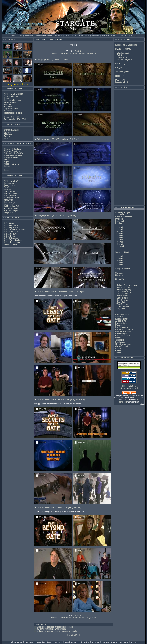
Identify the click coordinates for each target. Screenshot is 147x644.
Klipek (7, 162)
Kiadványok (120, 82)
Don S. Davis (122, 300)
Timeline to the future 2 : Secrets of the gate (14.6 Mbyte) (61, 400)
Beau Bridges (122, 302)
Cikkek (118, 350)
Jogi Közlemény (11, 109)
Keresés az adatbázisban (126, 45)
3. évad (120, 231)
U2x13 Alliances (11, 238)
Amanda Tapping (124, 289)
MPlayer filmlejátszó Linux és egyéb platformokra (57, 631)
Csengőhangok (122, 346)
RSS (12, 117)
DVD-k (118, 80)
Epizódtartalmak (122, 315)
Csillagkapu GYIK (123, 336)
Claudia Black (122, 298)
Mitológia (8, 134)
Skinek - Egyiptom (12, 151)
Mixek (7, 160)
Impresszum (9, 185)
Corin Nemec (122, 294)
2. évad (120, 229)
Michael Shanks (123, 287)
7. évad (120, 240)
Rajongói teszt (10, 196)
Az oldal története (11, 208)
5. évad (120, 236)
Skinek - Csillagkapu (13, 149)
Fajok (118, 64)
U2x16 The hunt (11, 232)
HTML (18, 117)
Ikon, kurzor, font (71, 53)
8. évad (120, 242)
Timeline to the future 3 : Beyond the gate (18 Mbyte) (59, 508)
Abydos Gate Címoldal (14, 94)
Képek (7, 138)
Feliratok (8, 132)
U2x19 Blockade (11, 225)
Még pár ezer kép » (18, 84)
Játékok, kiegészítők (87, 53)
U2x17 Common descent (15, 230)
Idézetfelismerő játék (13, 113)
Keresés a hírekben (12, 100)
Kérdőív (7, 104)
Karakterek (120, 49)
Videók (7, 164)
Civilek (119, 55)
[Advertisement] (129, 147)
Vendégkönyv (10, 102)
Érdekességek (121, 334)
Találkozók (120, 340)
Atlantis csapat (123, 53)
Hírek (6, 98)
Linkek (118, 338)
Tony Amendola (123, 308)
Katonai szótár (121, 319)
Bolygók (119, 68)
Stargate (119, 273)
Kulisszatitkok (121, 323)
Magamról (8, 213)
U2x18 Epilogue (11, 228)
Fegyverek (120, 221)
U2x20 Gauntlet (11, 223)
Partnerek (8, 107)
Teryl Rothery (122, 304)
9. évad (120, 244)
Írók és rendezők (122, 327)
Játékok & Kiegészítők (13, 153)
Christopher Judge (124, 292)
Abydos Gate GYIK (12, 181)
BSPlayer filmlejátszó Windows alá (51, 629)
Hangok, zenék (57, 53)
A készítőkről (121, 321)
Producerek (120, 325)
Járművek (119, 72)
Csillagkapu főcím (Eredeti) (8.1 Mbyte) (53, 60)
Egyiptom (8, 189)
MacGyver (8, 200)
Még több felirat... (11, 244)
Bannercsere (9, 183)
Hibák (118, 76)
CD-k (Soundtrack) (123, 344)
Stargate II (120, 275)
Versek (118, 353)
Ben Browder (122, 296)
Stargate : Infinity (122, 269)
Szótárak (119, 317)
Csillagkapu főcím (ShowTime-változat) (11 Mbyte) (58, 139)
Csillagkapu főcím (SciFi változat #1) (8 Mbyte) (56, 215)
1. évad (120, 227)
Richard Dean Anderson (127, 285)
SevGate (8, 187)
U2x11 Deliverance (12, 242)
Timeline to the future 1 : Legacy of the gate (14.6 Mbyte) (60, 292)
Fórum (7, 136)
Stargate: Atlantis (11, 130)
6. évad (120, 238)
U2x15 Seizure (10, 234)
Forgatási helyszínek (124, 329)
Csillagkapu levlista (12, 198)
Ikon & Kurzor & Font (13, 155)
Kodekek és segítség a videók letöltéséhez (54, 627)
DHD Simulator (10, 194)
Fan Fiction (120, 342)
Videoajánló (9, 204)
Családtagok (122, 57)
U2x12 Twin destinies (13, 240)
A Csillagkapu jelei (123, 213)
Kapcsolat (8, 111)
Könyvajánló (9, 202)
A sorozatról (120, 215)
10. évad (120, 246)
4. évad (120, 233)
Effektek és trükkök (123, 331)
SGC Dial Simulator (12, 191)
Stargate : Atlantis (123, 252)
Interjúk (118, 348)
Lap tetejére (74, 635)
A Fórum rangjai (11, 210)
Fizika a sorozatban (124, 217)
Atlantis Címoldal (11, 96)
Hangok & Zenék (11, 158)
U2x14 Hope (9, 236)
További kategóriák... (125, 60)
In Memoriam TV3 (12, 206)
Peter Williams (122, 306)
